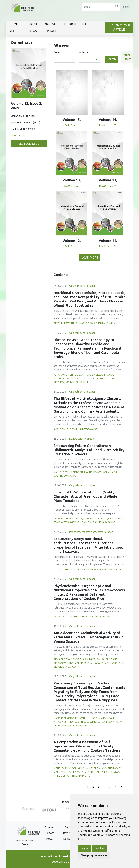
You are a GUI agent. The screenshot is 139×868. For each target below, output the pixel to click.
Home (14, 24)
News (33, 31)
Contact (50, 31)
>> (122, 787)
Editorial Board (75, 24)
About (15, 31)
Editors (50, 833)
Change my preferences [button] (94, 855)
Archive (50, 24)
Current (31, 24)
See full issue (29, 144)
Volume (84, 52)
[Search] (97, 7)
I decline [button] (100, 848)
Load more (90, 258)
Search (58, 52)
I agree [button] (85, 848)
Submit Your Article (119, 28)
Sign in (127, 7)
